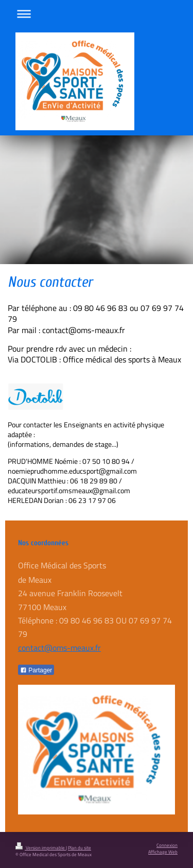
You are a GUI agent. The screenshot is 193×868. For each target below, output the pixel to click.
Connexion (167, 845)
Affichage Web (163, 852)
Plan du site (80, 848)
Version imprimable (41, 848)
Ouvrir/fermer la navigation (97, 14)
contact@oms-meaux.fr (59, 648)
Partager (36, 670)
